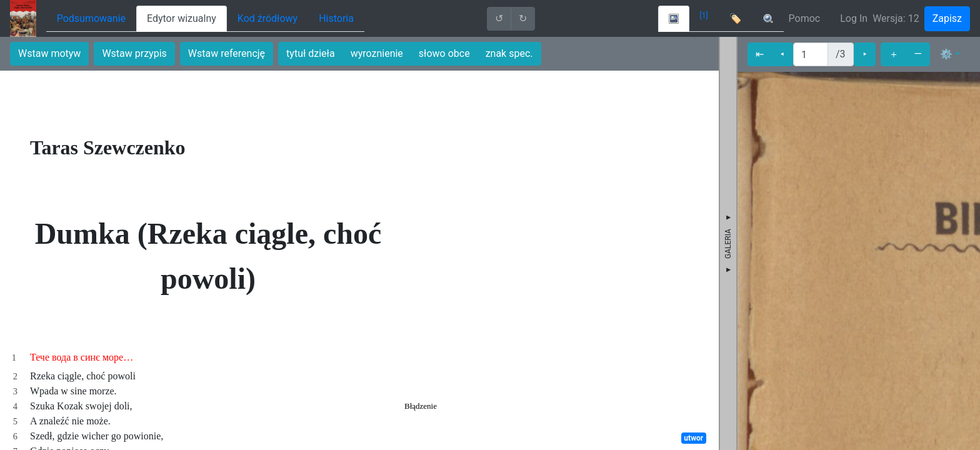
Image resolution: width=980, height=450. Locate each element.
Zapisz (947, 18)
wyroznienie (377, 53)
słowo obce (444, 53)
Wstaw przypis (134, 53)
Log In (854, 18)
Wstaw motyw (49, 53)
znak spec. (509, 53)
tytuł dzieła (311, 53)
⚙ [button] (946, 54)
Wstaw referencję (227, 53)
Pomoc (805, 18)
